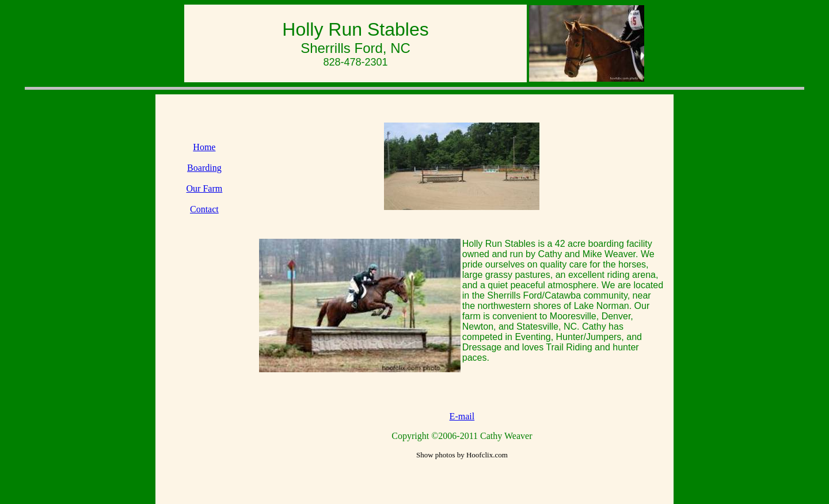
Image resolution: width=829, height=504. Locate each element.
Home (204, 147)
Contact (204, 209)
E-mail (462, 416)
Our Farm (205, 188)
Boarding (204, 168)
